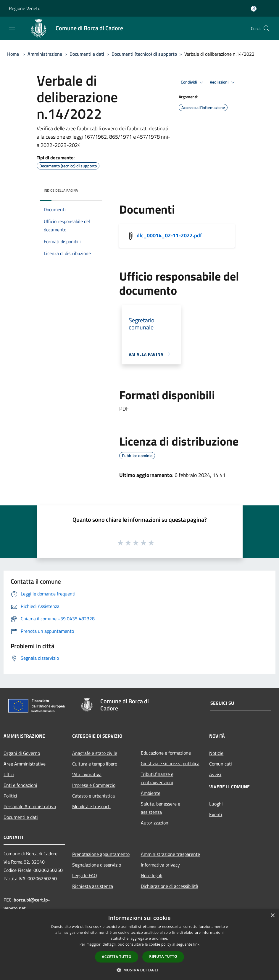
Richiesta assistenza (93, 886)
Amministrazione (45, 54)
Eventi (216, 814)
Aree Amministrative (25, 764)
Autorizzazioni (155, 823)
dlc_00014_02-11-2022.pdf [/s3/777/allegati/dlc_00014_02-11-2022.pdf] (169, 235)
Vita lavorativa (87, 774)
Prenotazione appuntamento (101, 854)
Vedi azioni (223, 82)
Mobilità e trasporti (91, 806)
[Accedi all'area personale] (254, 9)
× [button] (272, 916)
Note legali (152, 875)
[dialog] (139, 945)
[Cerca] (267, 28)
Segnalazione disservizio (97, 865)
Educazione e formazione (166, 753)
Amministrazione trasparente (170, 854)
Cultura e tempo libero (95, 764)
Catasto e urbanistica (93, 796)
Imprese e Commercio (94, 785)
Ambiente (151, 793)
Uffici (9, 774)
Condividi (193, 82)
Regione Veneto (25, 8)
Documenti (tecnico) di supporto (144, 54)
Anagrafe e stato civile (95, 753)
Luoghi (216, 804)
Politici (10, 796)
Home (13, 54)
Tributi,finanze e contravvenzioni (157, 778)
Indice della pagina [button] (61, 190)
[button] (140, 970)
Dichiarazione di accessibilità (170, 886)
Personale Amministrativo (30, 806)
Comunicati (221, 764)
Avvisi (215, 774)
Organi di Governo (22, 753)
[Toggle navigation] (12, 28)
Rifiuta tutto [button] (163, 956)
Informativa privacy (160, 865)
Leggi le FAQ (85, 875)
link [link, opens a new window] (196, 944)
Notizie (216, 753)
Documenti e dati (87, 54)
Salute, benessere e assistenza (161, 808)
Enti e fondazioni (20, 785)
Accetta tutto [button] (117, 957)
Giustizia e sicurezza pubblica (170, 763)
